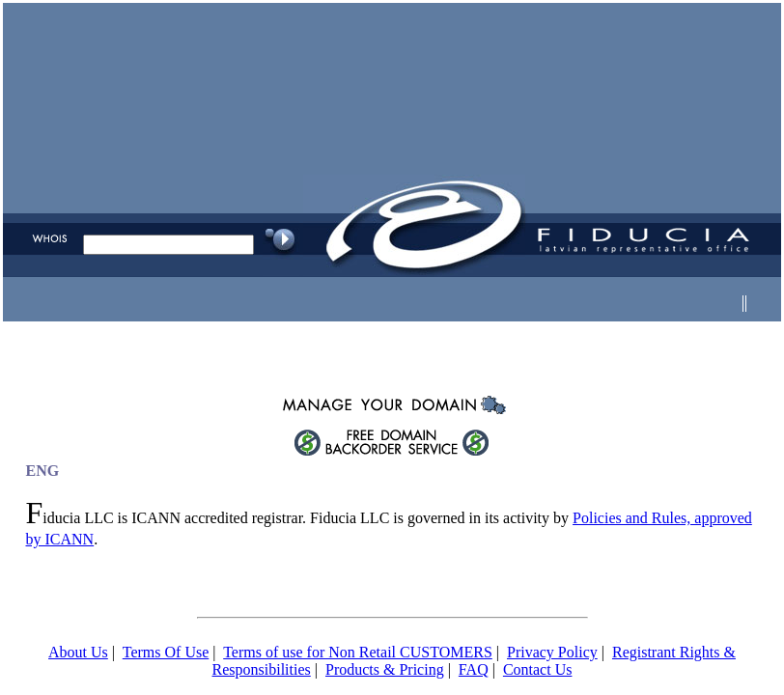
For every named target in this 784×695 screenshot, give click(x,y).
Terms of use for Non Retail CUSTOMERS (358, 652)
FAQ (474, 669)
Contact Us (538, 669)
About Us (78, 652)
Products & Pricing (385, 669)
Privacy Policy (552, 652)
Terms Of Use (166, 652)
